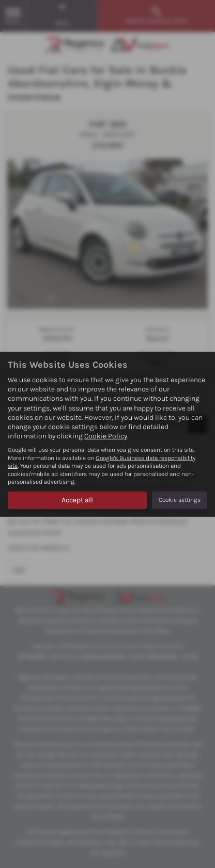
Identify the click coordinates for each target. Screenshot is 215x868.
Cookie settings (180, 500)
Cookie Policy (106, 436)
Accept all (77, 500)
